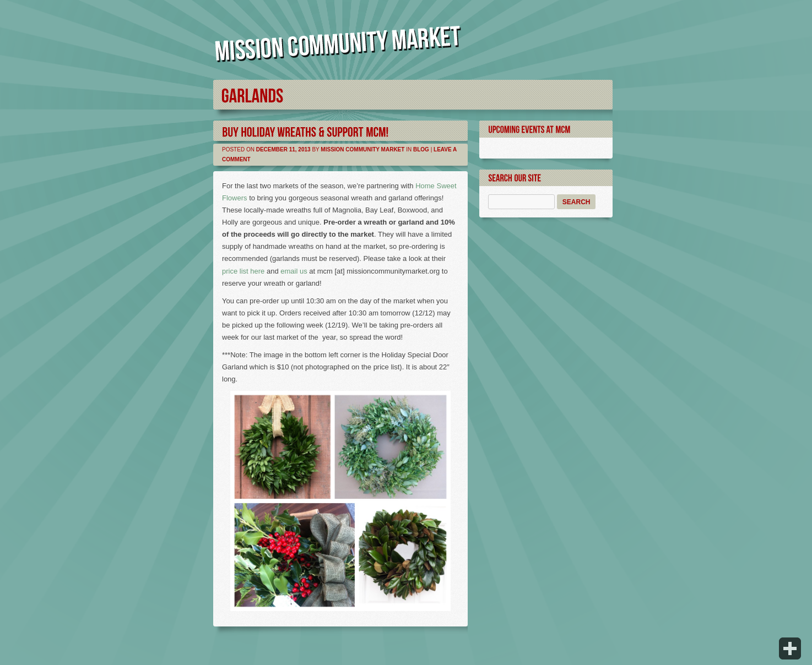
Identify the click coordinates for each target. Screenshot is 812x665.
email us (294, 271)
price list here (243, 271)
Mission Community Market (362, 149)
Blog (421, 149)
